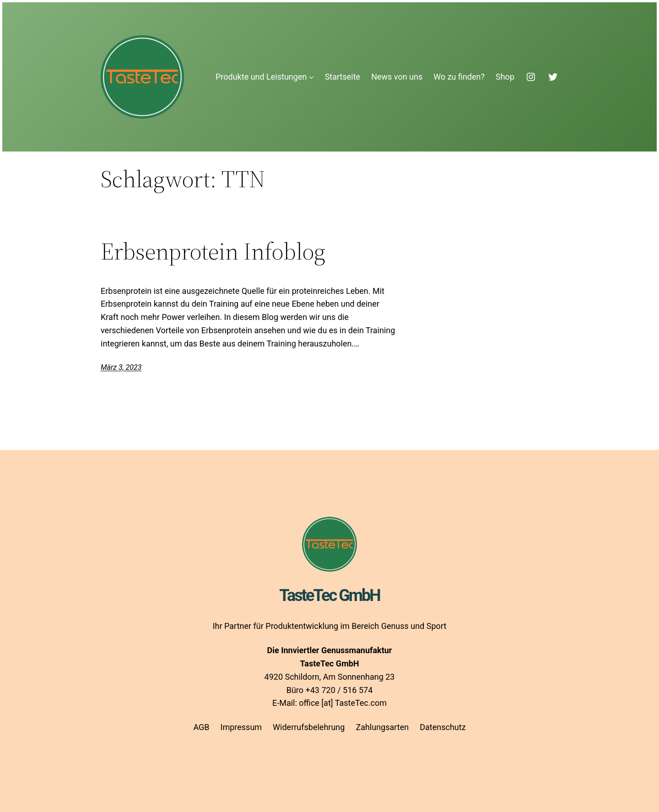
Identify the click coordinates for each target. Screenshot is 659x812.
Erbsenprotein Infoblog (213, 251)
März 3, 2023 (121, 367)
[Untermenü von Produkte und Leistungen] (311, 77)
